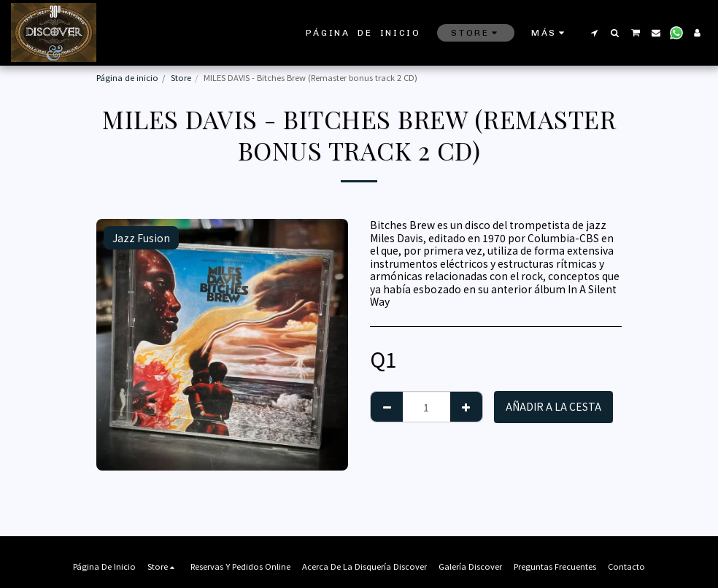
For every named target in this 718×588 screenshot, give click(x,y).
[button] (594, 33)
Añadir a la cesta (553, 406)
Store (181, 77)
